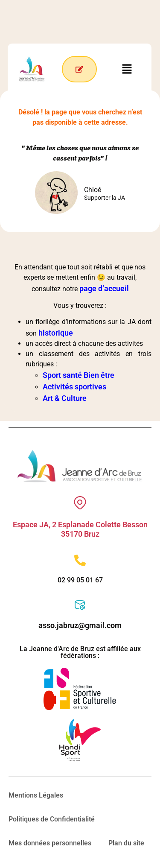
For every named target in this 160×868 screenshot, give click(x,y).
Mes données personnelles (50, 843)
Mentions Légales (36, 795)
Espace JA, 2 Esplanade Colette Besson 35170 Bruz (80, 529)
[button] (127, 69)
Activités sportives (74, 387)
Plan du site (126, 843)
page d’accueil (104, 288)
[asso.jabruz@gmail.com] (80, 605)
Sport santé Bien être (79, 375)
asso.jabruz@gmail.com (80, 625)
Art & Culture (65, 398)
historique (56, 333)
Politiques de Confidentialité (52, 819)
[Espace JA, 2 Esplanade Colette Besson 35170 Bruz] (80, 503)
